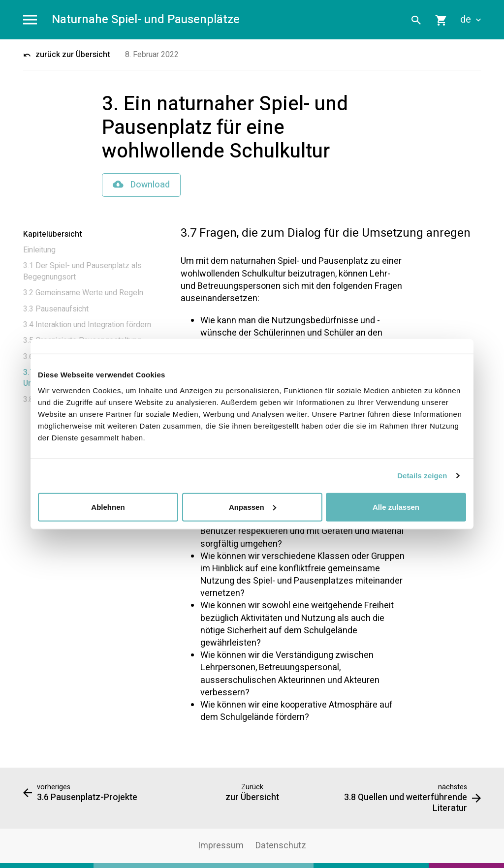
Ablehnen (108, 507)
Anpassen (252, 507)
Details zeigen (422, 476)
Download (141, 185)
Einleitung (39, 250)
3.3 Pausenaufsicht (56, 309)
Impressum (221, 846)
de (471, 20)
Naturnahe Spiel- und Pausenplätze (146, 20)
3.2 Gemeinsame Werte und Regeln (83, 293)
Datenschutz (281, 846)
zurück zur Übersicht (67, 55)
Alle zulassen (396, 507)
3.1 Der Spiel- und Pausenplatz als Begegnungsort (82, 271)
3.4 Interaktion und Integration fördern (87, 325)
